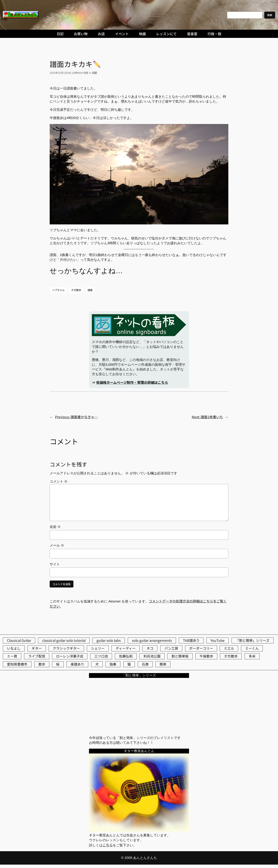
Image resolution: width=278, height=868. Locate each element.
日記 (95, 73)
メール (57, 545)
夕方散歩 (76, 290)
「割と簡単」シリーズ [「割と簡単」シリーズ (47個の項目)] (253, 640)
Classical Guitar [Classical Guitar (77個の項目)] (19, 640)
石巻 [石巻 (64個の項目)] (145, 664)
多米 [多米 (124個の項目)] (252, 656)
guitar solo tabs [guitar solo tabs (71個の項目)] (109, 640)
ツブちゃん (58, 290)
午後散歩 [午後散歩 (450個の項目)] (206, 656)
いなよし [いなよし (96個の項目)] (14, 648)
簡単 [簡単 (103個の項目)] (163, 664)
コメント (59, 481)
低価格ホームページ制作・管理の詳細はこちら (132, 382)
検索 (270, 15)
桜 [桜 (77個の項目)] (58, 664)
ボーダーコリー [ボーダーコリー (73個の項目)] (201, 648)
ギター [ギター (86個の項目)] (37, 648)
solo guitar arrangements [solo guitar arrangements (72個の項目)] (152, 640)
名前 (55, 527)
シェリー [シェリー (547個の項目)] (98, 648)
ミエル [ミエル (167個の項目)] (229, 648)
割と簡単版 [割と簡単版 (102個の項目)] (180, 656)
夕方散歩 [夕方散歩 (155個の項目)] (231, 656)
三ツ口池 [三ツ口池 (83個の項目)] (101, 656)
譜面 (90, 290)
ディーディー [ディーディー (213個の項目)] (126, 648)
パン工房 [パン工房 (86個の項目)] (171, 648)
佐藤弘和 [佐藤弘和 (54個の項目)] (126, 656)
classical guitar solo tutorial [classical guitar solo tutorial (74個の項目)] (64, 640)
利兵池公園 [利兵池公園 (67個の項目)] (152, 656)
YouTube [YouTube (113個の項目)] (218, 640)
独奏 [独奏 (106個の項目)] (113, 664)
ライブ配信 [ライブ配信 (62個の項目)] (37, 656)
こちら (108, 845)
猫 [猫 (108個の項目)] (129, 664)
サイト (55, 564)
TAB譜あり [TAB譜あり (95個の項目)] (191, 640)
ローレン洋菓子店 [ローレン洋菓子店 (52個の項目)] (70, 656)
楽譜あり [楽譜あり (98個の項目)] (77, 664)
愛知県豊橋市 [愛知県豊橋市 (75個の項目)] (17, 664)
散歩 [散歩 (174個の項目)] (42, 664)
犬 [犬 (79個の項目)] (97, 664)
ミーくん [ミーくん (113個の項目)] (252, 648)
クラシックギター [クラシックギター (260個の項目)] (66, 648)
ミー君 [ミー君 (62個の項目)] (12, 656)
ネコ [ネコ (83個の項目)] (150, 648)
